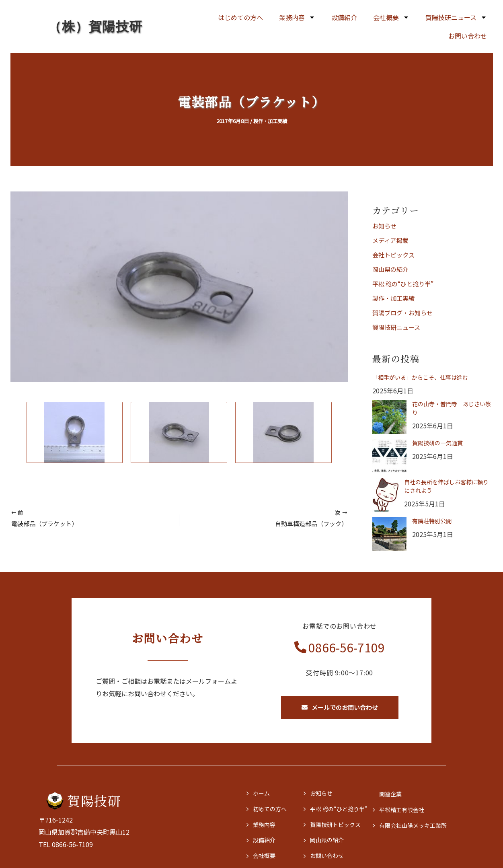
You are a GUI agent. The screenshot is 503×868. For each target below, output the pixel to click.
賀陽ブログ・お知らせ (404, 313)
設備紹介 (344, 17)
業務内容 (297, 17)
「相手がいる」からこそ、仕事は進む (420, 377)
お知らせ (385, 226)
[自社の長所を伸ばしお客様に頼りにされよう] (386, 495)
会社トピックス (395, 255)
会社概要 (391, 17)
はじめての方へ (240, 17)
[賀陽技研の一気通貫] (389, 456)
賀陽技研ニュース (456, 17)
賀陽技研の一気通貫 (437, 443)
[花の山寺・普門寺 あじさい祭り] (389, 417)
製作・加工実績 (270, 121)
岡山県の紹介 (392, 269)
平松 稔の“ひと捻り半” (405, 284)
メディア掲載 (391, 240)
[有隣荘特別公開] (389, 534)
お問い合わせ (468, 36)
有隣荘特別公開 (432, 521)
